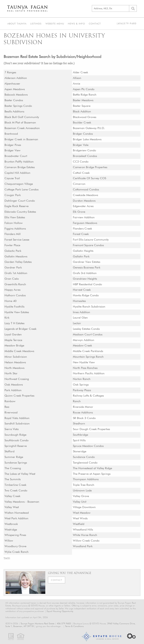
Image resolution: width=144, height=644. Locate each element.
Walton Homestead (17, 513)
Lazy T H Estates (15, 323)
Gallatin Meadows (16, 256)
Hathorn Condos (15, 295)
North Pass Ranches (85, 368)
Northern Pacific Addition (89, 373)
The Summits (13, 479)
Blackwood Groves (85, 117)
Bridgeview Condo (84, 150)
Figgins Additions (15, 229)
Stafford (9, 451)
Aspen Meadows (15, 89)
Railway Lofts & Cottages (89, 396)
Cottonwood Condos (86, 189)
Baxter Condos (14, 100)
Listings (36, 23)
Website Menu (54, 23)
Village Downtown (84, 507)
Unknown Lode (82, 490)
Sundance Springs (16, 463)
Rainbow (10, 401)
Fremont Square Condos (88, 245)
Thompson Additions (86, 479)
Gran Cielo (12, 279)
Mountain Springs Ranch (88, 357)
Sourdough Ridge (15, 435)
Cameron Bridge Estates (20, 167)
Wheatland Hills (83, 530)
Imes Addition (82, 312)
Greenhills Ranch (15, 284)
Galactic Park (13, 251)
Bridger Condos (83, 134)
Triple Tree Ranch (84, 485)
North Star (11, 373)
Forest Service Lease (17, 240)
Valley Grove (81, 496)
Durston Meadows (84, 201)
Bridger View (12, 150)
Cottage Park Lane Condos (22, 189)
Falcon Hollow (14, 223)
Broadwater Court (16, 156)
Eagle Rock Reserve (17, 206)
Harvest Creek (82, 290)
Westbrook (11, 524)
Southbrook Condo (17, 440)
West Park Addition (17, 518)
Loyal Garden (13, 334)
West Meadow (82, 513)
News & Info (76, 23)
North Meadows (15, 368)
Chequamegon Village (19, 184)
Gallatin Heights (83, 251)
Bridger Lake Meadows (87, 139)
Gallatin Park (81, 256)
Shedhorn (79, 423)
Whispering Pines (15, 535)
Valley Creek (12, 496)
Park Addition (13, 390)
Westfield (79, 524)
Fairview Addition (84, 217)
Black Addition (82, 111)
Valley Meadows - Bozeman (22, 502)
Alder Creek (80, 72)
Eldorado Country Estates (20, 212)
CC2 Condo (81, 162)
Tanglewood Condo (85, 463)
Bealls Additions (15, 111)
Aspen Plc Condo (84, 89)
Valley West (12, 507)
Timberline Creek (15, 485)
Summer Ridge (14, 457)
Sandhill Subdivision (17, 423)
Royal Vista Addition (17, 418)
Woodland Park (83, 546)
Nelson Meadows (15, 362)
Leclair (77, 323)
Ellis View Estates (15, 217)
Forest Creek (81, 234)
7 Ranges (10, 72)
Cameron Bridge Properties (90, 167)
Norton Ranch (82, 379)
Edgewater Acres (83, 206)
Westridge (11, 530)
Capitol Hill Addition (17, 173)
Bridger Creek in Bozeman (21, 139)
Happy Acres (13, 290)
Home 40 (10, 301)
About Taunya (17, 23)
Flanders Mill (13, 234)
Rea (7, 407)
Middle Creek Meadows (19, 351)
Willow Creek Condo (86, 541)
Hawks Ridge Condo (86, 295)
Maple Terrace (13, 340)
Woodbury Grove (15, 546)
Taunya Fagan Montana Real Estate (37, 623)
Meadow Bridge (14, 345)
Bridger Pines (13, 145)
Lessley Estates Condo (87, 329)
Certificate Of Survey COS (90, 178)
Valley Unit (80, 502)
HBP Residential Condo (88, 284)
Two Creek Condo (16, 490)
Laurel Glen (80, 318)
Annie (77, 84)
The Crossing (13, 468)
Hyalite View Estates (17, 312)
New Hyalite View (84, 362)
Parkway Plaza (82, 390)
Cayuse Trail (12, 178)
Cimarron (79, 184)
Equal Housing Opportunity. (60, 611)
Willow (9, 541)
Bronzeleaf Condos (85, 156)
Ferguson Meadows (85, 223)
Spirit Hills (79, 440)
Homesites (79, 301)
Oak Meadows (14, 385)
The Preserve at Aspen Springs (92, 474)
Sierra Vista (12, 429)
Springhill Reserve (16, 446)
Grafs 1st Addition (16, 273)
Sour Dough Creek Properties (91, 429)
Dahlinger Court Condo (20, 201)
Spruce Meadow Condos (88, 446)
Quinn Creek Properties (19, 396)
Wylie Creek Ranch (17, 552)
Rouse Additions (83, 412)
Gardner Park (13, 267)
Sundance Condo (84, 457)
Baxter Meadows (83, 100)
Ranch (77, 401)
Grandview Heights (85, 279)
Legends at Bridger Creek (21, 329)
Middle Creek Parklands (88, 351)
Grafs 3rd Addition (85, 273)
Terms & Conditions (74, 626)
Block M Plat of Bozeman (20, 122)
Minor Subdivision (16, 357)
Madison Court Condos (88, 334)
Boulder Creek (82, 122)
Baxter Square (82, 106)
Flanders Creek (83, 229)
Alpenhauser (12, 84)
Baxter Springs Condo (18, 106)
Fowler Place (12, 245)
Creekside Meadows (86, 195)
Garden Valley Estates (18, 262)
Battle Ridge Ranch (85, 95)
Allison (77, 78)
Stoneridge (80, 451)
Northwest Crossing (17, 379)
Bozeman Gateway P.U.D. (89, 128)
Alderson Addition (16, 78)
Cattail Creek (81, 173)
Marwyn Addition (84, 340)
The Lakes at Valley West (20, 474)
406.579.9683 (64, 623)
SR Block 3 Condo (84, 418)
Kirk (7, 318)
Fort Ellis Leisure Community (91, 240)
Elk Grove (79, 212)
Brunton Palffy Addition (19, 162)
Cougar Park (13, 195)
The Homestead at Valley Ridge (93, 468)
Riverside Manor (83, 407)
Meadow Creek (82, 345)
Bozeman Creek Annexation (22, 128)
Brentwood (11, 134)
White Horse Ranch (85, 535)
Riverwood (11, 412)
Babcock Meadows (16, 95)
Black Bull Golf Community (22, 117)
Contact (94, 23)
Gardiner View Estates (87, 262)
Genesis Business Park (87, 267)
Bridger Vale (81, 145)
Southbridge (80, 435)
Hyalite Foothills (15, 307)
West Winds (80, 518)
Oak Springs (81, 385)
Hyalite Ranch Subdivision (89, 307)
